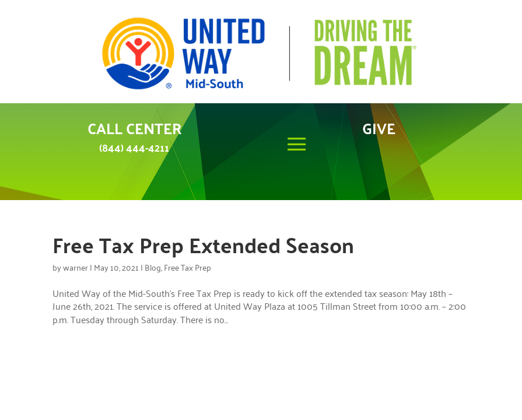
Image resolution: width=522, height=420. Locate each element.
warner (76, 267)
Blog (153, 267)
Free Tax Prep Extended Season (203, 244)
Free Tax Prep (188, 267)
